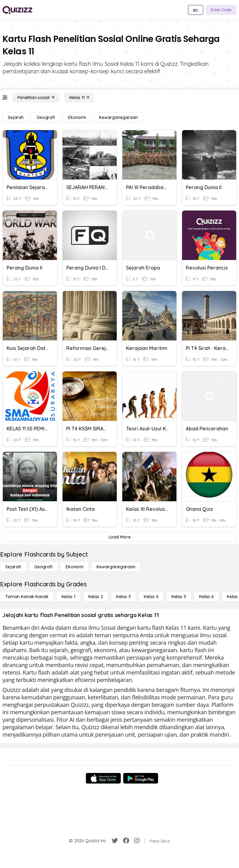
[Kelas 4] (151, 597)
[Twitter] (115, 841)
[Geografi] (46, 117)
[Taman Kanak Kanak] (27, 597)
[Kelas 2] (96, 597)
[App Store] (103, 778)
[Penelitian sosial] (36, 98)
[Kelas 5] (179, 597)
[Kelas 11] (80, 98)
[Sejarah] (16, 117)
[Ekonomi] (77, 117)
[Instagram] (137, 841)
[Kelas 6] (206, 597)
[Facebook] (126, 841)
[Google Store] (141, 778)
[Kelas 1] (68, 597)
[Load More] (119, 537)
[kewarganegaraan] (118, 117)
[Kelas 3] (123, 597)
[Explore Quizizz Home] (17, 10)
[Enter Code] (221, 10)
